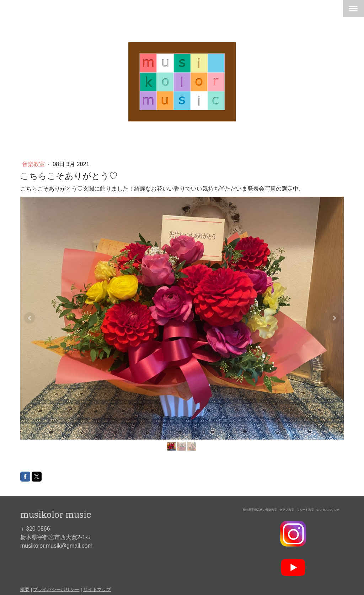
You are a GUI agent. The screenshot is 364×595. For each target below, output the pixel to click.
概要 (25, 589)
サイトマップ (97, 589)
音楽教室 (34, 164)
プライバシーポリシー (56, 589)
